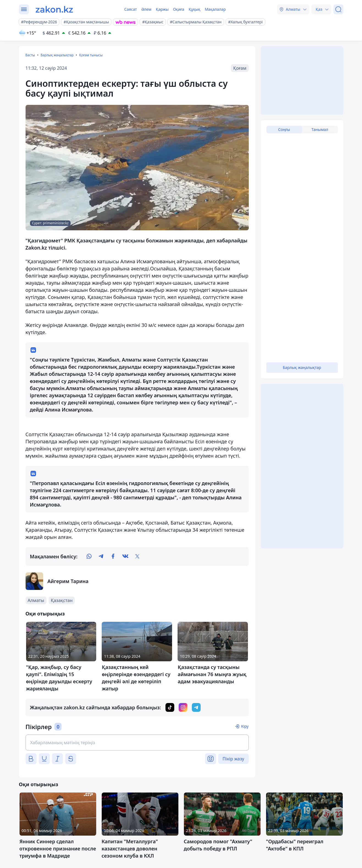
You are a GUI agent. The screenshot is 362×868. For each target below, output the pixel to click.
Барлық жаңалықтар (57, 55)
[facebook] (113, 556)
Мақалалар (215, 9)
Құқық (194, 9)
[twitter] (137, 556)
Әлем (146, 9)
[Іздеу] (338, 9)
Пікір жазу (233, 759)
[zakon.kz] (54, 9)
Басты (30, 55)
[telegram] (101, 556)
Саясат (131, 9)
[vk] (125, 556)
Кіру (245, 726)
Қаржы (162, 9)
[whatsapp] (89, 556)
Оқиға (179, 9)
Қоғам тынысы (91, 55)
